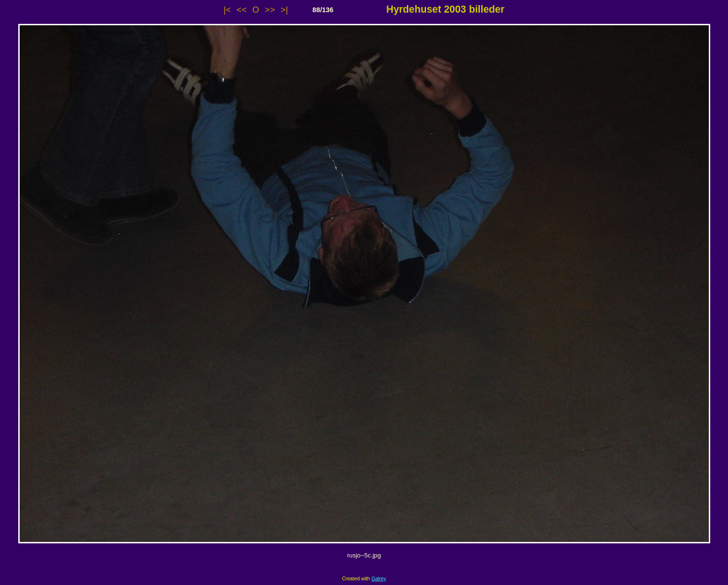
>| (284, 10)
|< (228, 10)
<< (242, 10)
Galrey (379, 578)
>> (270, 10)
